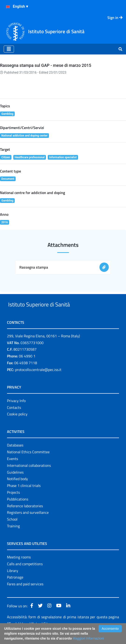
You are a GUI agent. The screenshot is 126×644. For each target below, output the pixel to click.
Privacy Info (16, 411)
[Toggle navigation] (9, 49)
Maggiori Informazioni (88, 638)
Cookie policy (17, 425)
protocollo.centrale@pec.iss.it (38, 380)
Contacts (14, 418)
